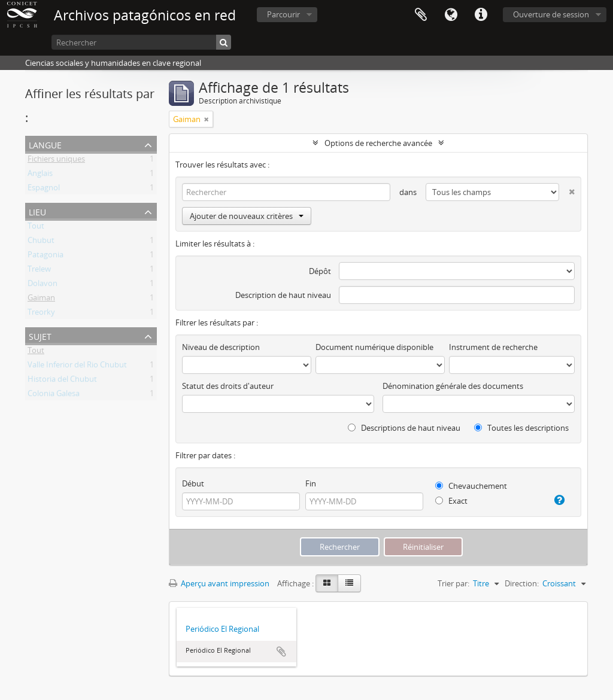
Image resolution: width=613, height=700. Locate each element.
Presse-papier (421, 15)
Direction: (522, 583)
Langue (451, 15)
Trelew (39, 271)
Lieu (37, 211)
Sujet (40, 335)
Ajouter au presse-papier (281, 652)
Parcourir (283, 14)
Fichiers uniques (56, 161)
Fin (311, 483)
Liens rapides (481, 15)
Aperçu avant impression (219, 583)
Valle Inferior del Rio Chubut (77, 367)
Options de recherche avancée (378, 143)
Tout (36, 228)
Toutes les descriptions (521, 428)
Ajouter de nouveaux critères (247, 216)
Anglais (40, 175)
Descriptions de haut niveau (404, 428)
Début (193, 483)
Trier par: (453, 583)
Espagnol (44, 190)
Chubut (41, 242)
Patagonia (45, 257)
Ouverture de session (551, 14)
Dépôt (320, 271)
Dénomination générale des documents (453, 386)
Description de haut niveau (283, 295)
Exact (451, 501)
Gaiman (41, 300)
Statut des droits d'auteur (228, 386)
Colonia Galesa (54, 395)
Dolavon (43, 285)
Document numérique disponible (374, 347)
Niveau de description (221, 347)
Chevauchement (471, 486)
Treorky (41, 314)
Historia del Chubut (62, 381)
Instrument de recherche (493, 347)
